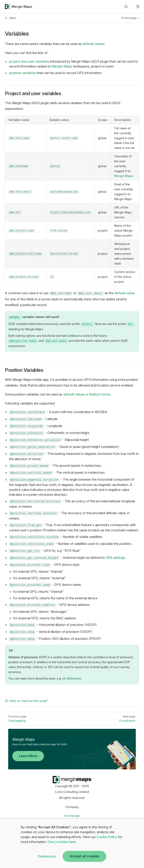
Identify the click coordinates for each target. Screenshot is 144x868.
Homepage (72, 816)
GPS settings (115, 558)
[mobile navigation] (137, 7)
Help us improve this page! (26, 701)
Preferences (47, 856)
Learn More (28, 756)
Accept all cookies (84, 856)
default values (94, 44)
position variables (23, 73)
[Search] (126, 7)
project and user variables (29, 61)
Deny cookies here (62, 842)
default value (125, 293)
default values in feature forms (87, 394)
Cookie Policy (107, 837)
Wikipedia (74, 678)
